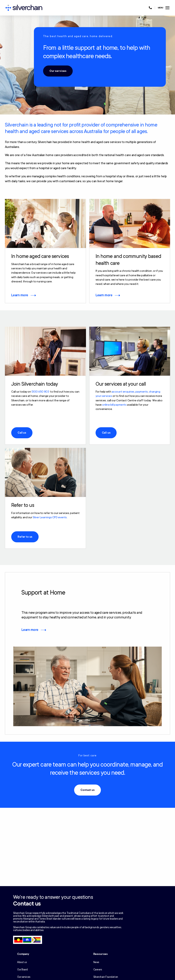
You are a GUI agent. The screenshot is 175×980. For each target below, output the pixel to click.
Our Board (22, 970)
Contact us (87, 790)
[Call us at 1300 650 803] (150, 8)
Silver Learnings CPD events (50, 517)
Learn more (20, 295)
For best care (88, 756)
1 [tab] (14, 110)
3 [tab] (21, 110)
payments (142, 392)
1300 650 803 (40, 392)
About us (22, 962)
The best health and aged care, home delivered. (78, 36)
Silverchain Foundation (106, 977)
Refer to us (25, 537)
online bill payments (114, 405)
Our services (58, 71)
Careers (98, 970)
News (96, 962)
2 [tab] (18, 110)
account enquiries (123, 392)
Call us (22, 433)
